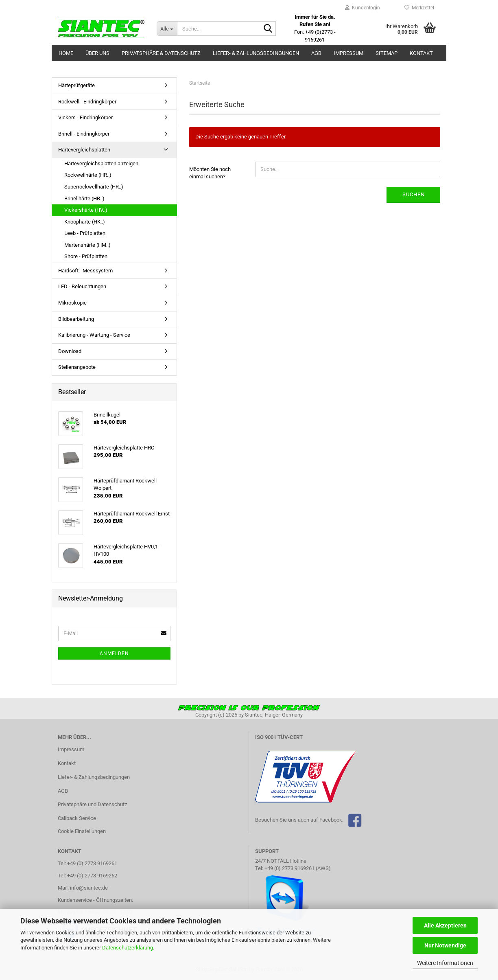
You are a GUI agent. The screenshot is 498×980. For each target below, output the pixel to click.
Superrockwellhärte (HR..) (94, 187)
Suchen (414, 194)
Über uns (97, 53)
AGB (316, 53)
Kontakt (421, 53)
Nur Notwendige (445, 945)
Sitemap (387, 53)
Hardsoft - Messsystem (85, 271)
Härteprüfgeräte (76, 85)
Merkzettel (419, 8)
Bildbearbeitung (76, 319)
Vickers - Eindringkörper (85, 117)
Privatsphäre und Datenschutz (92, 804)
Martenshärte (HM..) (87, 245)
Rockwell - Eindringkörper (87, 102)
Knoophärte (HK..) (85, 222)
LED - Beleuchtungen (82, 286)
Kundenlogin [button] (363, 8)
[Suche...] (167, 29)
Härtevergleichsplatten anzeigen (101, 163)
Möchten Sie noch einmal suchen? (210, 173)
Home (66, 53)
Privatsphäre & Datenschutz (161, 53)
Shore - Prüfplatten (86, 256)
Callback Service (77, 818)
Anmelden (114, 653)
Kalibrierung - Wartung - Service (94, 335)
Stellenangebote (77, 367)
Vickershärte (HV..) (86, 210)
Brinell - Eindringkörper (84, 134)
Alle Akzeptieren (445, 925)
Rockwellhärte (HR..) (88, 175)
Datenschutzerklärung (128, 948)
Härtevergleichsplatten (84, 150)
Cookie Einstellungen (82, 831)
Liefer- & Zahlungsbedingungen (256, 53)
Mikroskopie (72, 303)
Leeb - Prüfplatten (85, 233)
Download (70, 351)
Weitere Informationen (445, 963)
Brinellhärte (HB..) (84, 198)
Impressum (348, 53)
